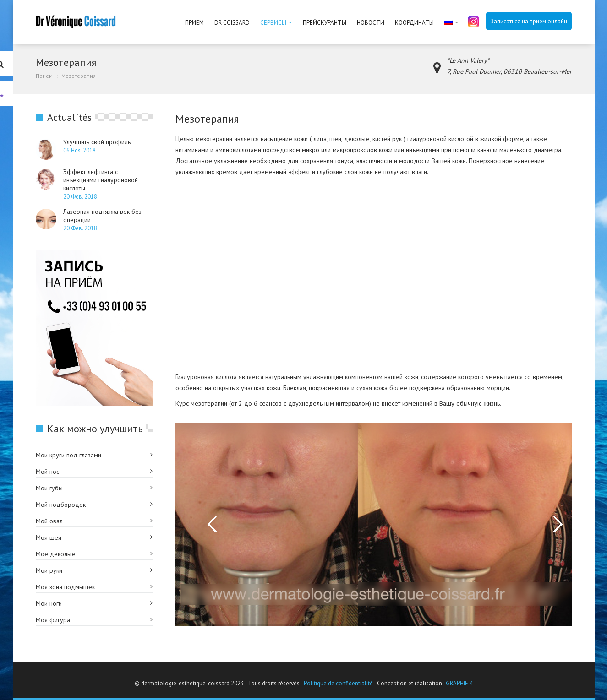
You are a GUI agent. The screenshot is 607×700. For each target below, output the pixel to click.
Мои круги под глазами (68, 455)
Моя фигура (53, 620)
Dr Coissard (232, 23)
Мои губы (49, 488)
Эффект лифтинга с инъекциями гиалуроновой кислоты (101, 180)
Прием (194, 23)
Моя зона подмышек (65, 587)
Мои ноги (49, 603)
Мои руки (49, 570)
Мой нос (47, 472)
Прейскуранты (325, 23)
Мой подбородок (61, 505)
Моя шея (49, 537)
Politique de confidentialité (338, 683)
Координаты (414, 23)
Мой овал (49, 521)
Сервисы (273, 23)
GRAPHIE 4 (459, 683)
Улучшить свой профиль (97, 142)
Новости (371, 23)
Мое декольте (56, 554)
